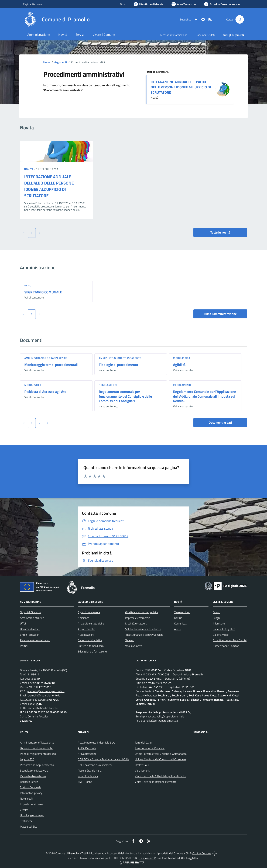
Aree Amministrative (32, 618)
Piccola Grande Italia (90, 770)
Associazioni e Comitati (226, 646)
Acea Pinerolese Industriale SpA (96, 742)
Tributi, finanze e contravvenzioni (144, 635)
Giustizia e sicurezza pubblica (142, 612)
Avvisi (178, 629)
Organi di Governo (30, 612)
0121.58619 (32, 674)
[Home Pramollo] (56, 19)
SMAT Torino (85, 782)
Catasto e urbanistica (90, 640)
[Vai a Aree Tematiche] (184, 4)
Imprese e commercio (138, 618)
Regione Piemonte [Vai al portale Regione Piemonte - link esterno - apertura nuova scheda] (32, 4)
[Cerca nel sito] (240, 19)
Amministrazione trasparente (46, 358)
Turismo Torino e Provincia (150, 748)
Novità (29, 169)
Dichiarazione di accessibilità (36, 748)
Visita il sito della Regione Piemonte (156, 782)
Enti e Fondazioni (30, 635)
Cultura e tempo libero (91, 646)
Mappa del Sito (29, 827)
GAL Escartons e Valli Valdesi (95, 765)
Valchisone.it (142, 770)
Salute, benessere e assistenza (143, 629)
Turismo (130, 640)
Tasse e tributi (182, 612)
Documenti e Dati (30, 629)
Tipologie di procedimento (118, 365)
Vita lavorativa (134, 646)
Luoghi (217, 618)
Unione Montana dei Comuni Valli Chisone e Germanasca (168, 759)
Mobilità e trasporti (136, 623)
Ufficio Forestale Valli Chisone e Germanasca (161, 754)
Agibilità (179, 365)
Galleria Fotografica (224, 629)
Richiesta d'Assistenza (33, 776)
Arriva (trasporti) (87, 754)
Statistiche (26, 821)
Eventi (216, 612)
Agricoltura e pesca (89, 612)
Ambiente (83, 618)
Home (47, 62)
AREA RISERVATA (131, 862)
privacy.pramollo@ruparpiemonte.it (164, 716)
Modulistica (182, 358)
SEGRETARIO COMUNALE (43, 292)
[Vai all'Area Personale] (222, 4)
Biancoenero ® (147, 858)
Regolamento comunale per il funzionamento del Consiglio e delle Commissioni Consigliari (125, 396)
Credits (24, 810)
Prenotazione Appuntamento (37, 765)
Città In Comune (202, 853)
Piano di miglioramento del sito (38, 754)
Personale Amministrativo (35, 640)
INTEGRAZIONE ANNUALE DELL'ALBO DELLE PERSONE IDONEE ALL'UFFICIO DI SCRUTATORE (181, 87)
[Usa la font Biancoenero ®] (148, 4)
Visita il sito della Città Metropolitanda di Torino (162, 776)
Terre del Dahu (143, 742)
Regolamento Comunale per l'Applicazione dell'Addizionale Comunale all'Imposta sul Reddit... (205, 396)
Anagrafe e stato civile (91, 623)
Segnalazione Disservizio (34, 770)
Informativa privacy (31, 793)
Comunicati (181, 623)
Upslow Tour (142, 765)
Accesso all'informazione (174, 35)
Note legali (26, 798)
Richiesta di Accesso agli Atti (45, 392)
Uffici (28, 285)
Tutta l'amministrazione (220, 314)
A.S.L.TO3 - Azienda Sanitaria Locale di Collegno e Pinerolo (112, 759)
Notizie (178, 618)
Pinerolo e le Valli (88, 776)
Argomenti (61, 62)
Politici (24, 646)
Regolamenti (108, 385)
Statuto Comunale (31, 787)
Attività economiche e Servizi (230, 640)
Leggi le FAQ (27, 759)
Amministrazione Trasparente (37, 742)
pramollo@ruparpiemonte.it (44, 695)
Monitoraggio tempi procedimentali (51, 365)
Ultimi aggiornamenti (32, 815)
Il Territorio (219, 623)
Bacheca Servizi (29, 782)
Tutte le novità (220, 232)
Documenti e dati (220, 423)
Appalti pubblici (87, 629)
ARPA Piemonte (87, 748)
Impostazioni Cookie (32, 804)
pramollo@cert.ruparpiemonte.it (46, 691)
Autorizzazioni (86, 635)
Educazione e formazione (92, 651)
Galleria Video (221, 635)
